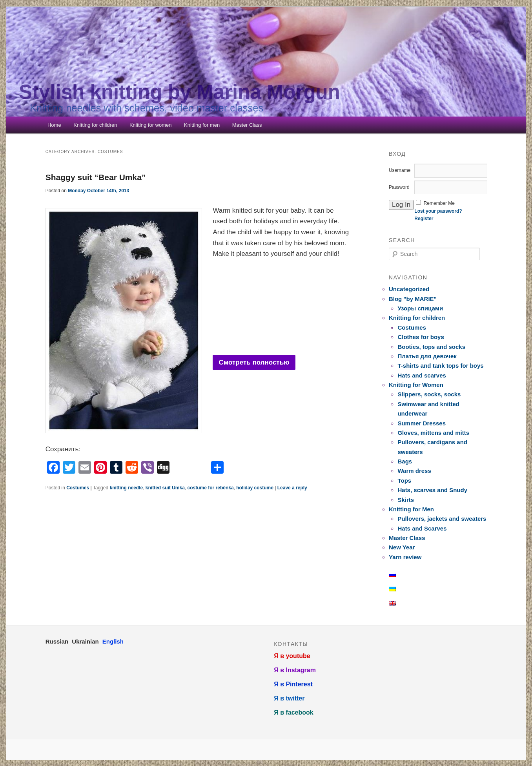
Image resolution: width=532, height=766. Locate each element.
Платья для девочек (427, 356)
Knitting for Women (416, 385)
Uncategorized (409, 289)
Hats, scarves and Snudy (432, 490)
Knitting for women (151, 125)
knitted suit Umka (165, 488)
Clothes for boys (421, 337)
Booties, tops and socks (431, 347)
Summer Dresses (422, 423)
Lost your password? (438, 211)
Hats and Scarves (422, 528)
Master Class (247, 125)
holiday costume (255, 488)
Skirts (406, 500)
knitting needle (126, 488)
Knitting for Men (411, 509)
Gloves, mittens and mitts (433, 433)
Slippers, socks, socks (429, 394)
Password (399, 187)
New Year (402, 547)
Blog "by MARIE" (413, 299)
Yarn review (405, 557)
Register (424, 219)
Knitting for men (202, 125)
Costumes (78, 488)
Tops (404, 481)
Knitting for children (95, 125)
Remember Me (439, 203)
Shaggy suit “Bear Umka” (96, 177)
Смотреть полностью (254, 362)
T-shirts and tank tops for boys (440, 366)
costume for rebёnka (211, 488)
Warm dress (414, 471)
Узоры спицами (420, 308)
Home (54, 125)
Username (400, 170)
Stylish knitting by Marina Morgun (179, 92)
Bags (405, 461)
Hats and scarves (422, 375)
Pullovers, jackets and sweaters (442, 519)
